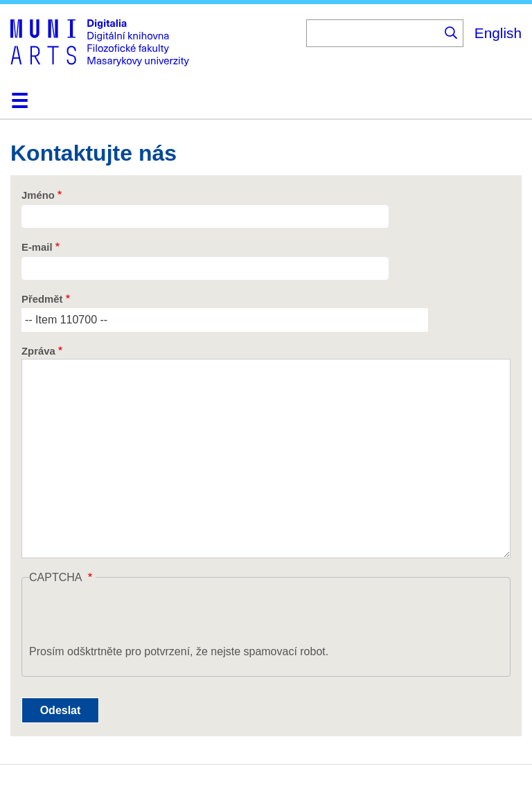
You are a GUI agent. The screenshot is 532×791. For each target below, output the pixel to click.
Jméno (38, 195)
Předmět (42, 299)
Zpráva (38, 351)
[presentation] (134, 616)
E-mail (37, 247)
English (498, 33)
